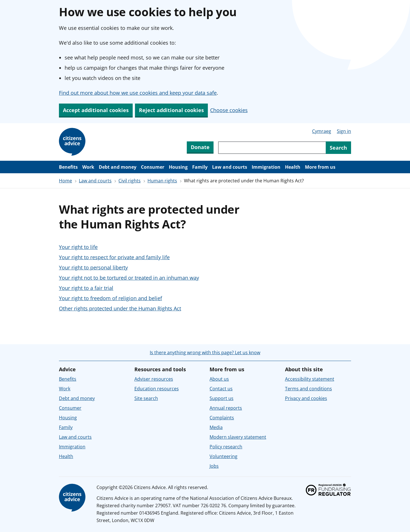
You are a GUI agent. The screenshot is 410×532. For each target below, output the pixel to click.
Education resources (157, 389)
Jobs (214, 466)
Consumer (153, 167)
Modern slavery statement (238, 437)
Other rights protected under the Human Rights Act (120, 308)
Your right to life (78, 247)
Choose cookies (229, 110)
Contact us (221, 389)
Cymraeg (322, 131)
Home (65, 181)
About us (219, 379)
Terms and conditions (308, 389)
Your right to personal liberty (93, 267)
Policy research (226, 447)
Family (200, 167)
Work (88, 167)
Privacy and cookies (306, 398)
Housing (178, 167)
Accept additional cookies (96, 110)
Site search (146, 398)
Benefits (68, 167)
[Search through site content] (272, 148)
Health (293, 167)
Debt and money (118, 167)
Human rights (162, 181)
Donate (200, 147)
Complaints (222, 418)
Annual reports (226, 408)
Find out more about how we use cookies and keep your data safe (138, 93)
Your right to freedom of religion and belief (110, 298)
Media (216, 427)
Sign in (344, 131)
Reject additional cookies (171, 110)
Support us (222, 398)
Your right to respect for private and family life (114, 257)
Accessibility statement (310, 379)
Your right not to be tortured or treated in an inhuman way (129, 278)
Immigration (266, 167)
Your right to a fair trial (86, 288)
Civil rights (130, 181)
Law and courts (230, 167)
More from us (320, 167)
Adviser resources (154, 379)
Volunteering (224, 456)
